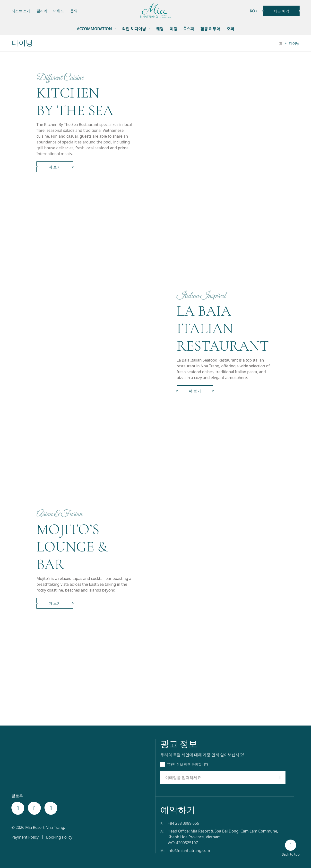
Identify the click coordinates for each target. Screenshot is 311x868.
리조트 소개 (21, 11)
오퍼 (230, 29)
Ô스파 (189, 29)
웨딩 (160, 29)
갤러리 (42, 11)
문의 (74, 11)
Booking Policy (59, 837)
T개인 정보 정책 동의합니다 (188, 764)
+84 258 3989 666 (183, 823)
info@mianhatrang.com (189, 850)
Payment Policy (25, 837)
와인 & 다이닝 (134, 29)
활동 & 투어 (210, 29)
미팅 (173, 29)
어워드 (59, 11)
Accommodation (94, 29)
